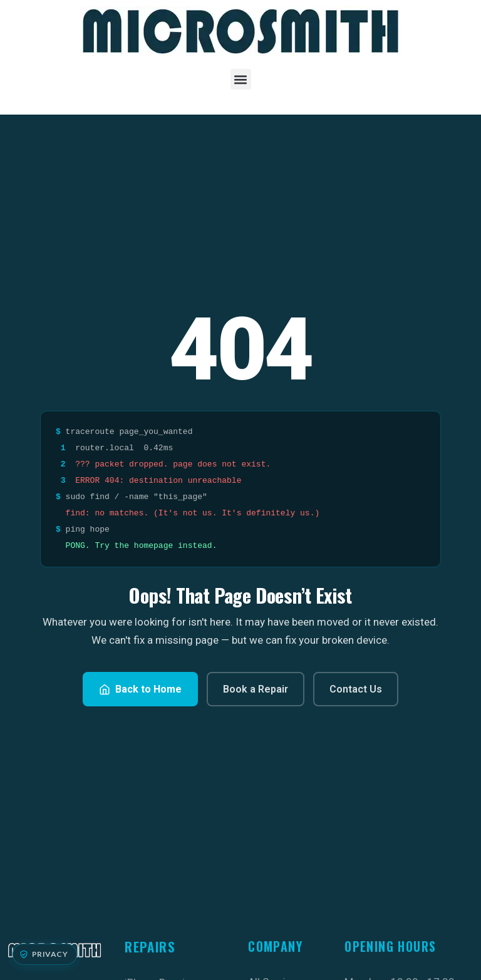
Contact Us (356, 689)
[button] (241, 79)
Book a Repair (256, 689)
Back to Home (140, 689)
